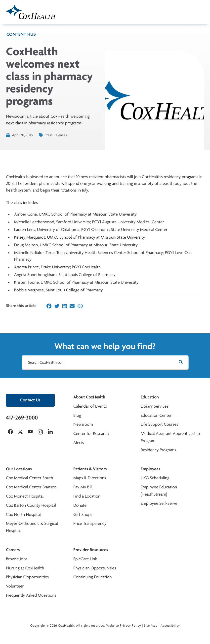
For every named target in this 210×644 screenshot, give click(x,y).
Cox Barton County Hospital (31, 505)
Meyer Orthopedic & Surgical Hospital (32, 527)
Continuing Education (93, 577)
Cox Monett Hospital (25, 496)
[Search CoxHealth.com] (105, 363)
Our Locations (19, 469)
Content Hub (21, 34)
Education (150, 397)
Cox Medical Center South (30, 478)
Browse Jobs (17, 559)
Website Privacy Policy (124, 626)
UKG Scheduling (155, 478)
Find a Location (87, 496)
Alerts (79, 443)
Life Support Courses (159, 424)
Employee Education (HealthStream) (159, 491)
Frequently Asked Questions (31, 595)
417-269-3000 (22, 418)
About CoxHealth (89, 397)
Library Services (154, 406)
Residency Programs (158, 450)
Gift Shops (83, 515)
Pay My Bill (83, 487)
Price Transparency (90, 523)
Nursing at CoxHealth (25, 568)
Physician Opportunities (27, 577)
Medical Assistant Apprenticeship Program (170, 437)
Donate (80, 505)
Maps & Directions (90, 478)
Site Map (151, 626)
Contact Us (30, 400)
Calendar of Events (90, 406)
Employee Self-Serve (159, 503)
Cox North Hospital (23, 515)
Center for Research (91, 434)
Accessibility (170, 626)
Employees (150, 469)
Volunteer (15, 586)
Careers (13, 550)
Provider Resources (91, 550)
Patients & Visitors (90, 469)
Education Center (156, 415)
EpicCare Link (85, 559)
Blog (77, 415)
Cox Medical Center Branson (31, 487)
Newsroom (83, 424)
